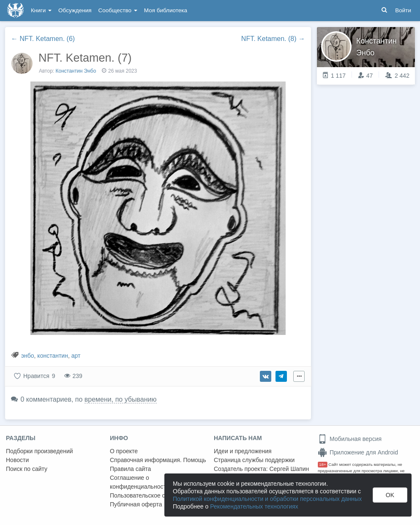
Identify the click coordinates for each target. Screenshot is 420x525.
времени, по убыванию (121, 399)
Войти (403, 10)
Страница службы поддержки (254, 460)
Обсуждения (75, 10)
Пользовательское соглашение (153, 495)
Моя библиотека (166, 10)
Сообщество (118, 10)
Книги (41, 10)
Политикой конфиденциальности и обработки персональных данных (267, 499)
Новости (17, 460)
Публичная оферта (136, 504)
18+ (323, 464)
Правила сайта (130, 469)
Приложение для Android (358, 452)
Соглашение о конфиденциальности (140, 482)
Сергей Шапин (289, 469)
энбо (28, 356)
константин (53, 356)
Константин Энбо (77, 71)
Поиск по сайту (27, 469)
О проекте (124, 451)
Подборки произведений (40, 451)
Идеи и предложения (243, 451)
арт (76, 356)
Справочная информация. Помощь (158, 460)
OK (390, 495)
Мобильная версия (350, 439)
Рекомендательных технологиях (254, 506)
